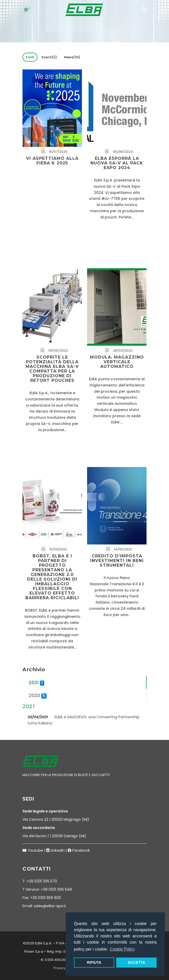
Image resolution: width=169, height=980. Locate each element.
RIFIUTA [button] (94, 962)
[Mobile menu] (144, 10)
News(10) (72, 57)
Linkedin (57, 850)
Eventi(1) (49, 57)
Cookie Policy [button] (122, 949)
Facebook (81, 850)
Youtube (35, 850)
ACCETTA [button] (136, 962)
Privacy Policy (65, 968)
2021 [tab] (36, 682)
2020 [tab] (38, 695)
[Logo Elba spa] (85, 13)
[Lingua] (26, 10)
